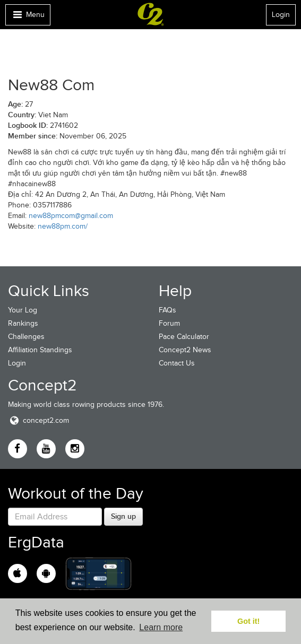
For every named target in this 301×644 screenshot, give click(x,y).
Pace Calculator (184, 337)
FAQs (167, 310)
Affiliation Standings (40, 350)
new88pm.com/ (63, 226)
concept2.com (38, 420)
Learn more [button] (161, 627)
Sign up (123, 516)
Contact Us (177, 363)
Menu (28, 17)
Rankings (23, 323)
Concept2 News (185, 350)
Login (281, 15)
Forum (169, 323)
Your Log (23, 310)
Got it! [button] (248, 621)
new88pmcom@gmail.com (71, 216)
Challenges (26, 337)
